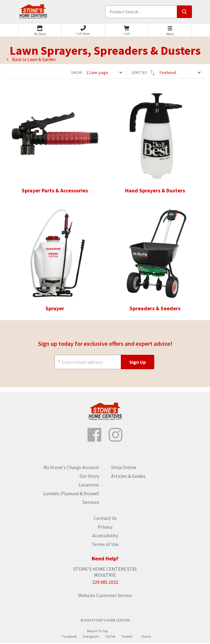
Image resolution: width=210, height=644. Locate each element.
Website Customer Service (105, 596)
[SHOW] (105, 73)
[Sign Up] (138, 363)
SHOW (77, 73)
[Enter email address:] (88, 363)
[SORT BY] (181, 73)
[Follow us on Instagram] (116, 436)
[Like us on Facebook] (95, 436)
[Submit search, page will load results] (184, 12)
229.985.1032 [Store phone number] (105, 583)
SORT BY (143, 73)
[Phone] (83, 30)
